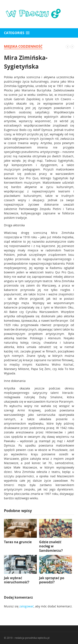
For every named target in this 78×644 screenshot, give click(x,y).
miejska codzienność (23, 46)
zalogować (27, 606)
